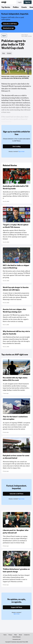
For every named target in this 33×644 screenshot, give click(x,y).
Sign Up (28, 2)
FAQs (15, 635)
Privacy (10, 635)
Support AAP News (17, 607)
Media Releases (17, 637)
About (20, 635)
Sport (4, 36)
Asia (4, 53)
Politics (16, 7)
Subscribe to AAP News (10, 24)
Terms (5, 635)
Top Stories (6, 7)
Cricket (9, 53)
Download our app (8, 28)
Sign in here (21, 152)
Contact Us (27, 635)
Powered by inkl (16, 639)
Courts (24, 7)
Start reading (16, 146)
